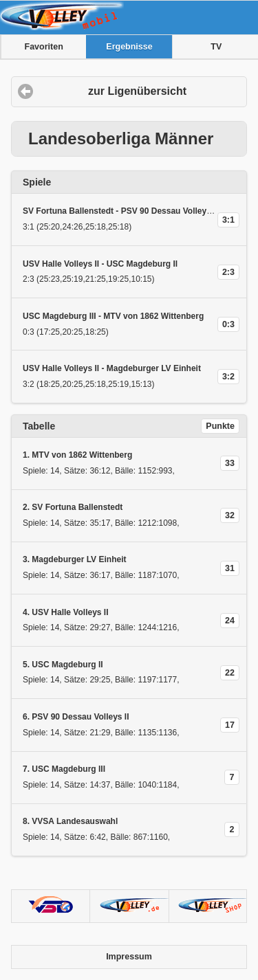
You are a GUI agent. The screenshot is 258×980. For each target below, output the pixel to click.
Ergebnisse (129, 47)
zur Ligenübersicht (137, 91)
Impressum (129, 957)
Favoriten (44, 47)
